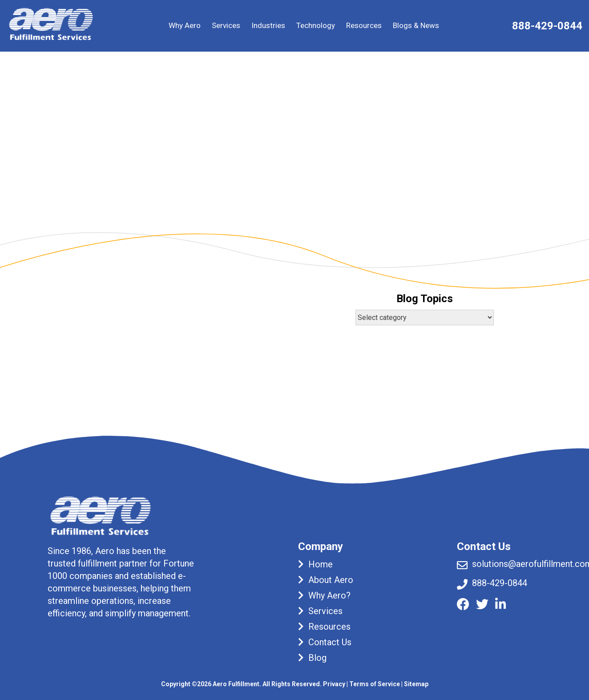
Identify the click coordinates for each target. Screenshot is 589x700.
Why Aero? (329, 595)
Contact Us (330, 642)
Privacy (334, 684)
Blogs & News (416, 25)
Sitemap (416, 684)
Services (226, 25)
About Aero (331, 580)
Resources (364, 25)
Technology (316, 25)
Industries (268, 25)
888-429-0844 (547, 26)
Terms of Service (375, 684)
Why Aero (185, 25)
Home (321, 564)
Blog (317, 658)
